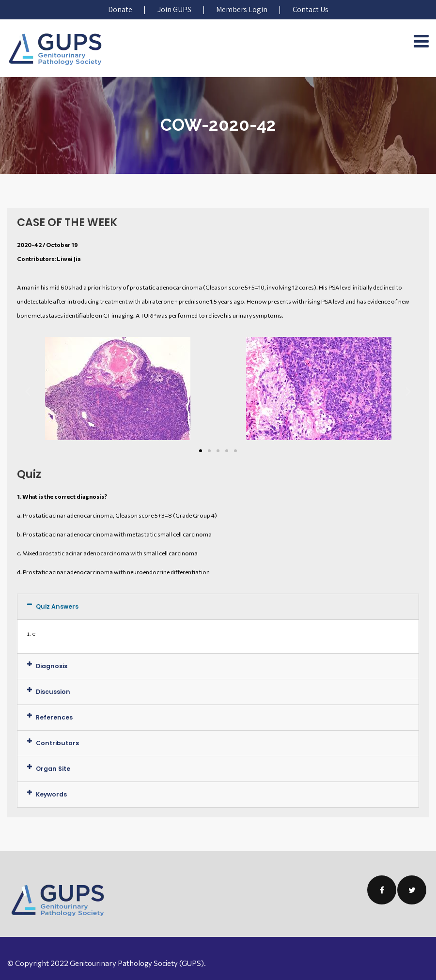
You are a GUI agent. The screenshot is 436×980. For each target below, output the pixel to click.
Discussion (52, 692)
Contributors (56, 743)
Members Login (242, 9)
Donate (121, 9)
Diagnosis (51, 666)
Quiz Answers (56, 606)
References (54, 717)
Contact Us (310, 9)
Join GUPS (174, 9)
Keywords (51, 794)
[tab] (218, 607)
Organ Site (53, 769)
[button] (201, 451)
